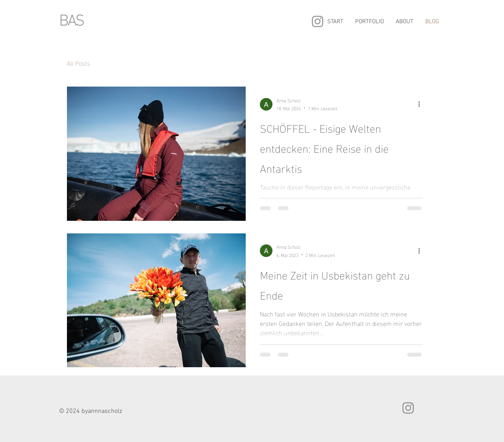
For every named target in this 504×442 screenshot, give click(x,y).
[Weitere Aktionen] (422, 104)
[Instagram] (318, 21)
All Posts (79, 63)
